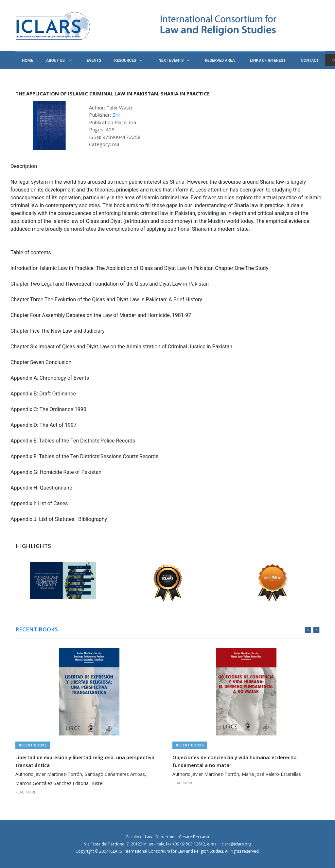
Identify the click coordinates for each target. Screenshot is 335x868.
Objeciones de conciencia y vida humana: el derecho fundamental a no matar (235, 761)
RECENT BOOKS (37, 629)
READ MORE (26, 792)
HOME (27, 60)
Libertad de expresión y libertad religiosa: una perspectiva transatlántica (85, 761)
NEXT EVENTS (174, 60)
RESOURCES (128, 60)
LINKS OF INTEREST (268, 60)
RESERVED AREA (220, 60)
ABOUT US (59, 60)
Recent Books (33, 745)
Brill (116, 115)
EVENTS (94, 60)
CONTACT (310, 60)
